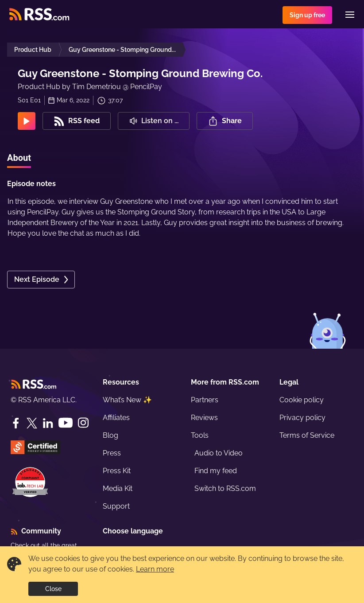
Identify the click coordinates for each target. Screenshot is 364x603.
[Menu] (350, 15)
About (19, 158)
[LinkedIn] (48, 423)
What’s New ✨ (127, 400)
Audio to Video (219, 453)
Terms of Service (307, 435)
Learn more (155, 569)
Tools (200, 435)
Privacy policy (302, 418)
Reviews (204, 418)
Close (53, 589)
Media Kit (118, 488)
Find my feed (216, 471)
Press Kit (117, 471)
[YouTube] (66, 423)
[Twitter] (32, 423)
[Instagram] (83, 423)
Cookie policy (302, 400)
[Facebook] (16, 423)
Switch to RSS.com (225, 488)
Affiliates (116, 418)
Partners (205, 400)
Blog (110, 435)
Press (112, 453)
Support (116, 506)
